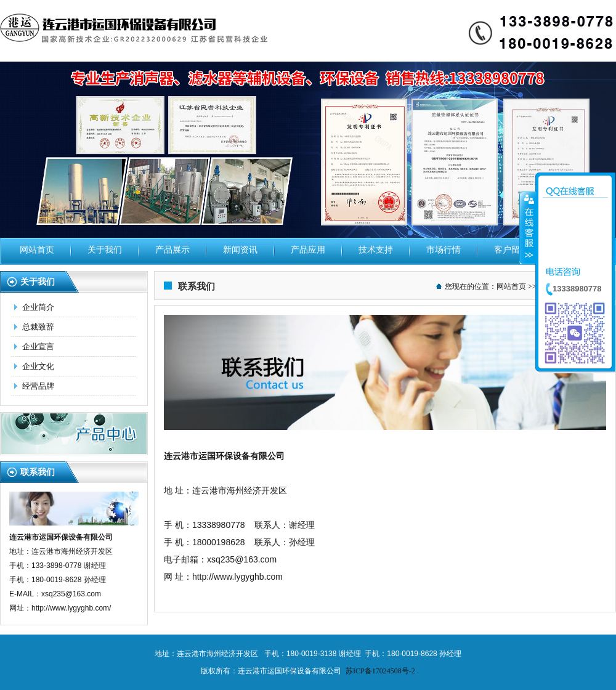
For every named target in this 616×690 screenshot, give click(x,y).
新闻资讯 (240, 250)
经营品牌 (38, 386)
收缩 (528, 227)
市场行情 (444, 250)
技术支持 (376, 250)
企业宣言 (38, 347)
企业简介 (38, 307)
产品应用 (308, 250)
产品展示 (172, 250)
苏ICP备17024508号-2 (380, 671)
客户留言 (511, 250)
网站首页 (37, 250)
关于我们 (105, 250)
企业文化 (38, 366)
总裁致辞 (38, 327)
